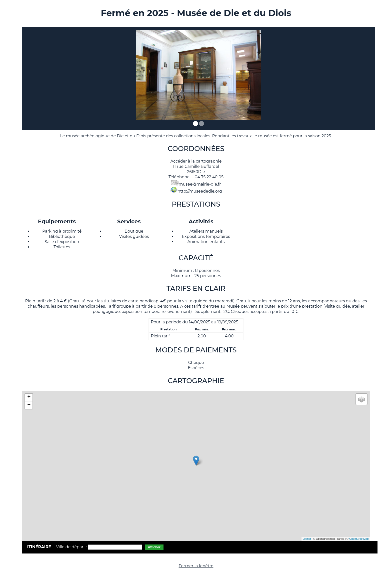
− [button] (29, 405)
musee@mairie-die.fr (200, 184)
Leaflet (307, 539)
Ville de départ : (72, 547)
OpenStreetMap (359, 539)
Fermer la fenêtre (196, 566)
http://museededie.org (200, 191)
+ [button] (29, 397)
